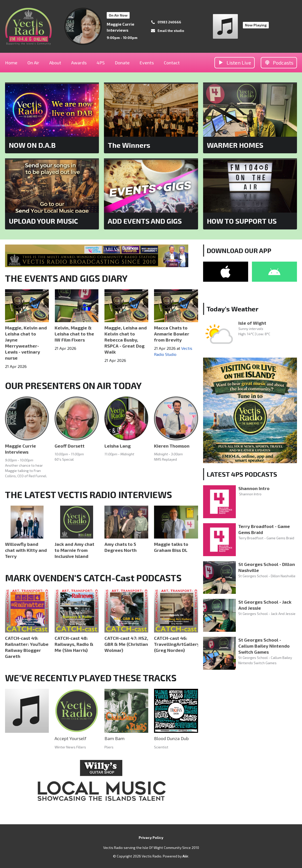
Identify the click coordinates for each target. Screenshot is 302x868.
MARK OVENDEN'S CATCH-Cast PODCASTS (93, 578)
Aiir (185, 856)
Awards (79, 63)
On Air (33, 63)
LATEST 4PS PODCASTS (242, 474)
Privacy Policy (151, 837)
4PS (101, 63)
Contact (172, 63)
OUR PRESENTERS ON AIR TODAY (73, 385)
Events (147, 63)
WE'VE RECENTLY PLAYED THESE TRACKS (91, 678)
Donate (122, 63)
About (55, 63)
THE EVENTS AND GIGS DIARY (66, 278)
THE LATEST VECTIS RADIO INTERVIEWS (88, 494)
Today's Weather (233, 309)
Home (11, 63)
